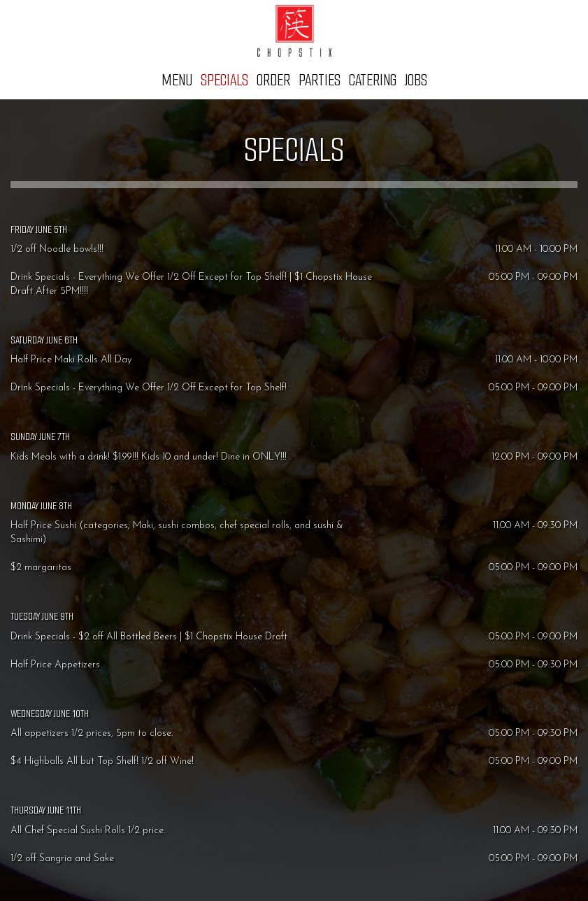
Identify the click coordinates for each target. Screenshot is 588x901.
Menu (177, 80)
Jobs (416, 80)
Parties (320, 80)
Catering (373, 80)
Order (273, 80)
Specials (224, 80)
